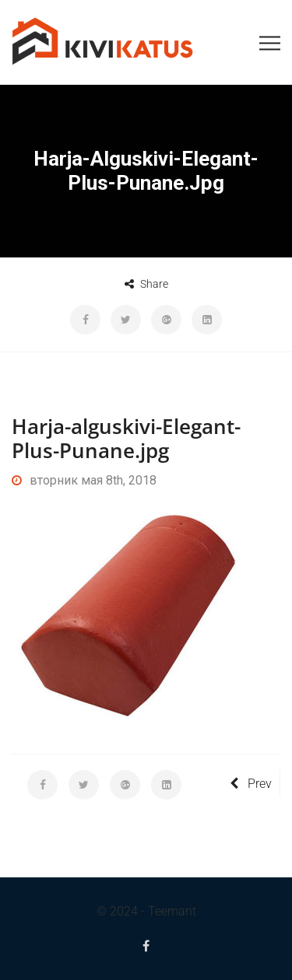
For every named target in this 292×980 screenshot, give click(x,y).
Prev (251, 784)
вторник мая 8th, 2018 (84, 480)
